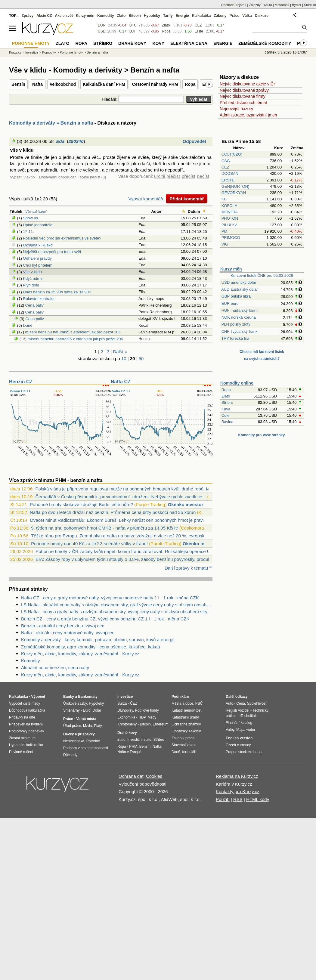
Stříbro (227, 402)
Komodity (31, 661)
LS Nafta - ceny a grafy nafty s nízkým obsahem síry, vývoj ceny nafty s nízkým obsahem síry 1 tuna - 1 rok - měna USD (117, 612)
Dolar (97, 710)
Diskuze (262, 16)
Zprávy (28, 16)
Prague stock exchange (245, 752)
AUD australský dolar (240, 289)
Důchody (70, 755)
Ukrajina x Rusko (38, 245)
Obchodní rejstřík (234, 5)
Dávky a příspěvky (79, 734)
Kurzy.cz (15, 52)
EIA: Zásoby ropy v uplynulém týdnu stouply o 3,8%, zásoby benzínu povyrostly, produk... (125, 559)
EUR (102, 25)
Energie (182, 16)
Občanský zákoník (186, 731)
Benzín (18, 84)
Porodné (93, 741)
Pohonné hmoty (71, 52)
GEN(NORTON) (235, 186)
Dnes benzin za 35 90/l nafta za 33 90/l (57, 292)
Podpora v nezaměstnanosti (86, 748)
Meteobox (282, 5)
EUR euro (230, 303)
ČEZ (225, 167)
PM (225, 231)
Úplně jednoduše (38, 225)
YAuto (268, 5)
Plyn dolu (31, 285)
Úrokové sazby (75, 703)
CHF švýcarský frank (240, 331)
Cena (241, 703)
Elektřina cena (189, 43)
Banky (69, 697)
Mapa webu (246, 730)
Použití (223, 799)
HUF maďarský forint (240, 310)
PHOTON (230, 218)
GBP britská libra (236, 296)
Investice (32, 52)
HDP (142, 717)
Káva (226, 409)
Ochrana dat (131, 776)
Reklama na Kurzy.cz (237, 776)
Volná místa (86, 719)
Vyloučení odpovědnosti (143, 784)
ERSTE (228, 180)
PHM (133, 747)
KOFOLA (229, 206)
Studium (310, 5)
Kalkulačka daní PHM (104, 84)
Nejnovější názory (236, 109)
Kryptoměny (127, 724)
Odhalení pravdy (37, 258)
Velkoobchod (63, 84)
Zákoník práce (183, 738)
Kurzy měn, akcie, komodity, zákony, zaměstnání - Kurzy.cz (80, 654)
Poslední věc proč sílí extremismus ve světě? (62, 238)
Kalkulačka (201, 16)
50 (141, 359)
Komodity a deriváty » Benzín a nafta (51, 123)
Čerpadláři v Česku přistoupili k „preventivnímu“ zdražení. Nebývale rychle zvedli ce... (121, 497)
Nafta (37, 84)
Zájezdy (255, 5)
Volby (230, 730)
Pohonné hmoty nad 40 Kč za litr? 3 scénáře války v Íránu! (89, 544)
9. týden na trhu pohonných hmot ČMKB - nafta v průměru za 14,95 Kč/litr (105, 528)
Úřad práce (72, 726)
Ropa (190, 84)
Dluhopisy (125, 710)
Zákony (220, 16)
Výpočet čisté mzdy (25, 703)
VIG (225, 244)
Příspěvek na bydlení (26, 724)
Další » (120, 352)
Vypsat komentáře (147, 199)
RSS (238, 799)
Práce (235, 16)
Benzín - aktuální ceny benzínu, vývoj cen (63, 626)
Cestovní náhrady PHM (155, 84)
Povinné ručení (21, 752)
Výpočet (38, 697)
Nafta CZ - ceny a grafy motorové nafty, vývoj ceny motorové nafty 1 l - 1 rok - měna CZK (110, 598)
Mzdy (152, 717)
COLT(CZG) (232, 154)
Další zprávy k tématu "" (189, 568)
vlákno (29, 177)
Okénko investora (187, 504)
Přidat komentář (187, 199)
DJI (132, 31)
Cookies (154, 776)
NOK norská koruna (239, 317)
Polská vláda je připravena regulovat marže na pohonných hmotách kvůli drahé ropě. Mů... (125, 489)
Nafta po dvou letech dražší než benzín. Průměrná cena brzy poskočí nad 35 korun (113, 512)
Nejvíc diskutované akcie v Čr (247, 84)
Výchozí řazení (36, 212)
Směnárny (71, 710)
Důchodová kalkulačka (27, 710)
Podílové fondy (147, 710)
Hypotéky (152, 16)
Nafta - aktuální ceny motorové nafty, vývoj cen (68, 633)
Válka (247, 16)
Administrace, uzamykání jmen (248, 115)
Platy (98, 726)
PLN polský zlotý (236, 324)
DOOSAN (230, 173)
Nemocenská (74, 741)
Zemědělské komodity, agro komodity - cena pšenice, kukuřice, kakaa (91, 647)
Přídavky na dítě (22, 717)
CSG (226, 161)
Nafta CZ (121, 382)
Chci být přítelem (38, 265)
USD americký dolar (239, 282)
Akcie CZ (44, 16)
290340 (76, 141)
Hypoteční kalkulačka (26, 745)
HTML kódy (258, 799)
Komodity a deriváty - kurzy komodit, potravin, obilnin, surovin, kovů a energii (98, 640)
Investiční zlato (139, 740)
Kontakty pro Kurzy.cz (238, 791)
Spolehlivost (257, 703)
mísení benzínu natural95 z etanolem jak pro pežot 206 (73, 332)
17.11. (28, 232)
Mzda (87, 726)
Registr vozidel (238, 710)
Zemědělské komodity (265, 43)
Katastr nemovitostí (187, 710)
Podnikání (180, 697)
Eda (60, 141)
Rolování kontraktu (39, 299)
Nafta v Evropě (129, 752)
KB (224, 199)
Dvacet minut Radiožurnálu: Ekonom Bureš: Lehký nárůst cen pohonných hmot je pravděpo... (123, 520)
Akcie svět (64, 16)
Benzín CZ (21, 382)
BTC (133, 25)
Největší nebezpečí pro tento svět (52, 252)
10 (124, 359)
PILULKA (229, 225)
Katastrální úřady (185, 717)
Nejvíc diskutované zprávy (244, 90)
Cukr (226, 415)
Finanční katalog (239, 723)
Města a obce (182, 703)
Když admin (33, 278)
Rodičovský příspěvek (27, 731)
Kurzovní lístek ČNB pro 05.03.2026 (262, 275)
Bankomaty (88, 697)
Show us (30, 218)
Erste (199, 31)
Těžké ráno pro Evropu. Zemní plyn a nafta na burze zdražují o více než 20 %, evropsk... (120, 536)
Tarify (168, 16)
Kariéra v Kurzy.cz (234, 784)
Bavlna (228, 422)
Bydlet (297, 5)
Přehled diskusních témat (243, 103)
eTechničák (248, 716)
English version (239, 738)
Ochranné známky (186, 724)
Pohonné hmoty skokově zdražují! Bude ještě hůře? (81, 504)
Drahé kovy (132, 43)
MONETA (230, 212)
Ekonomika (126, 717)
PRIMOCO (231, 238)
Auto (229, 703)
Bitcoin (135, 16)
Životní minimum (22, 738)
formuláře (190, 752)
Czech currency (238, 745)
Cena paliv (34, 305)
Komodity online (237, 383)
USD (102, 31)
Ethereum (160, 724)
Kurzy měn (231, 269)
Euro (87, 710)
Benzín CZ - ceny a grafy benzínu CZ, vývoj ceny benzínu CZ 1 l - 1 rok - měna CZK (105, 619)
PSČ (199, 703)
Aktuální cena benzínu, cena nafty (55, 668)
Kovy (158, 43)
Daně (28, 325)
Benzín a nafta (97, 52)
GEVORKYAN (234, 193)
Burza (122, 703)
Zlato (226, 396)
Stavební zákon (184, 745)
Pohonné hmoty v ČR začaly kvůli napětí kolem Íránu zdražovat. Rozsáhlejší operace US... (126, 551)
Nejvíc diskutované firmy (243, 96)
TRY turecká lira (235, 338)
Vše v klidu (32, 272)
